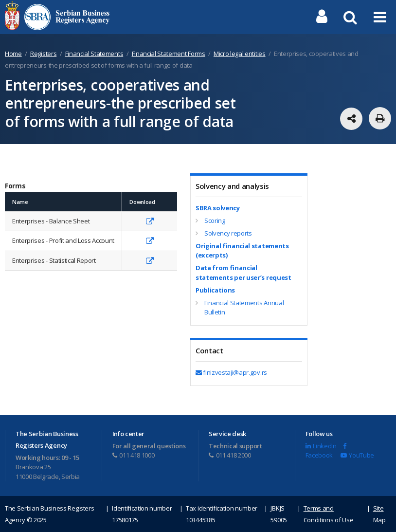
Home (13, 54)
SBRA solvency (218, 208)
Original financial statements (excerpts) (242, 251)
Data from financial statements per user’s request (243, 273)
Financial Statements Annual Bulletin (244, 308)
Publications (215, 290)
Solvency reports (228, 233)
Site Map (379, 514)
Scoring (215, 220)
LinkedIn (321, 446)
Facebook (326, 451)
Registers (43, 54)
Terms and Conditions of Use (329, 514)
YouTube (357, 455)
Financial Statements (94, 54)
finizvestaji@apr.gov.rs (231, 372)
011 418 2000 (230, 455)
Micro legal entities (240, 54)
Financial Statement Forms (169, 54)
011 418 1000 (134, 455)
